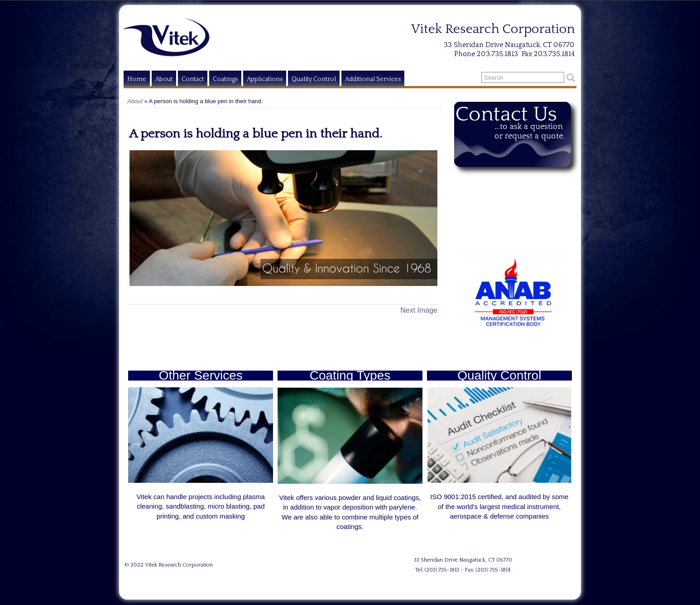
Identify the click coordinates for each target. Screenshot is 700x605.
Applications (265, 79)
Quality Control (314, 79)
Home (137, 79)
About (164, 79)
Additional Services (373, 79)
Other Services (201, 375)
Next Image (419, 310)
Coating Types (350, 375)
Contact (193, 79)
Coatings (225, 79)
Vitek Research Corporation (179, 565)
